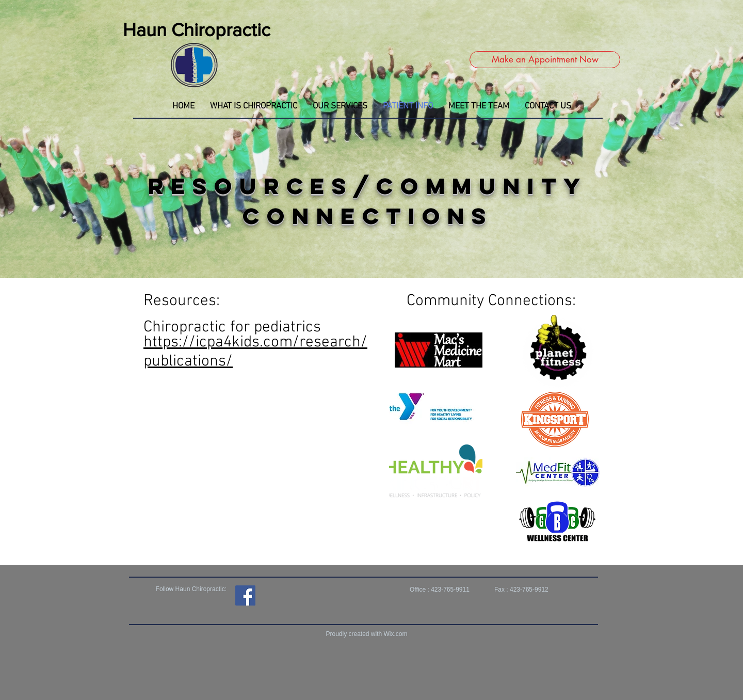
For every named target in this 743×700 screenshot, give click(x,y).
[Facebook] (245, 595)
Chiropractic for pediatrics (232, 328)
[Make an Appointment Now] (545, 60)
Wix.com (396, 634)
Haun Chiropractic (197, 30)
